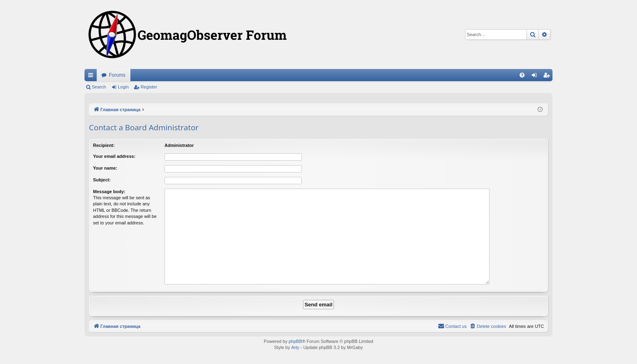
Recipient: (104, 145)
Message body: (109, 192)
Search (99, 87)
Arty (295, 347)
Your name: (105, 168)
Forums (117, 75)
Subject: (102, 180)
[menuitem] (522, 75)
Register (149, 87)
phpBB (295, 341)
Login (123, 87)
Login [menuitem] (536, 77)
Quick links (92, 77)
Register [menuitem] (548, 77)
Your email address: (114, 156)
